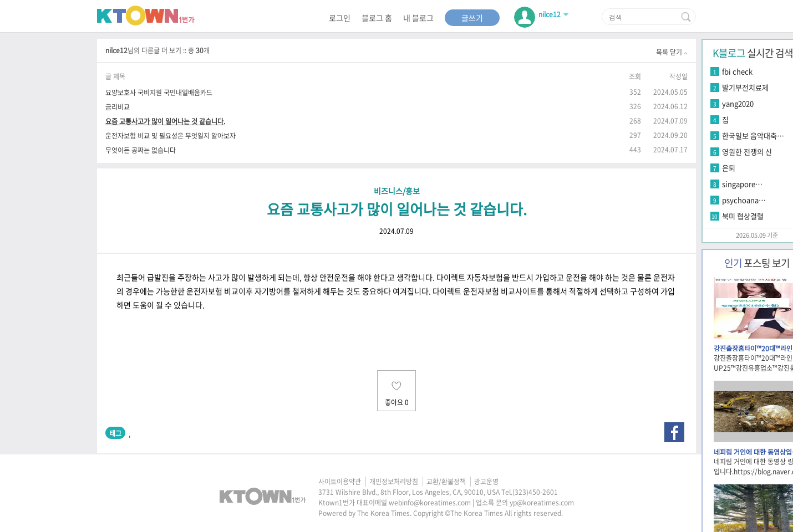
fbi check (737, 71)
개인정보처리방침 (394, 482)
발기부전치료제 (745, 87)
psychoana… (744, 200)
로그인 (340, 18)
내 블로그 (418, 18)
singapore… (742, 184)
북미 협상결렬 (743, 216)
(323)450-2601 (535, 492)
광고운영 (486, 482)
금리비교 (118, 107)
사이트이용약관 (340, 482)
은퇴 (729, 168)
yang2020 (738, 103)
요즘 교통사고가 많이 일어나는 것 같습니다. (165, 121)
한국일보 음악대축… (753, 135)
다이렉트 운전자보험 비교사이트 (485, 291)
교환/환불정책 (446, 482)
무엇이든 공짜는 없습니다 (141, 150)
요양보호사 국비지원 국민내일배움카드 (159, 92)
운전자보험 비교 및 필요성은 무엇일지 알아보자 (171, 135)
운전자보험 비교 (212, 291)
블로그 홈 (377, 18)
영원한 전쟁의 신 (747, 152)
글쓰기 (472, 18)
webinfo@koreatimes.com (430, 503)
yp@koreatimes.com (542, 503)
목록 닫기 (672, 52)
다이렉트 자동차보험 (470, 277)
